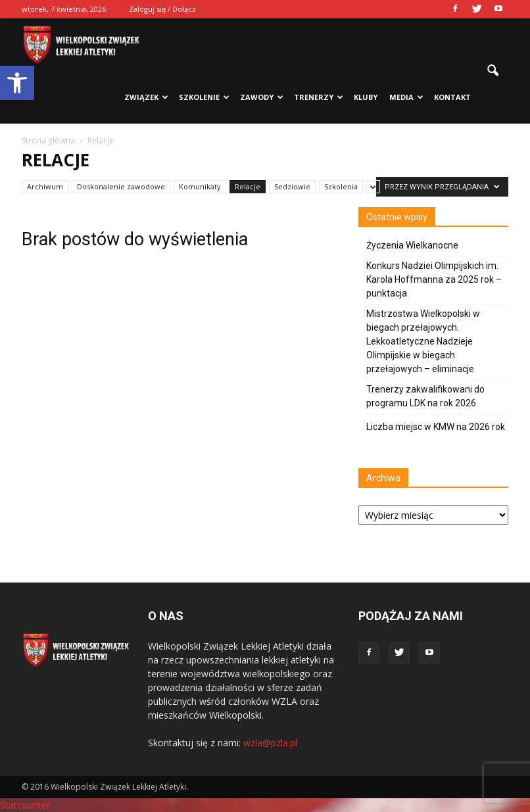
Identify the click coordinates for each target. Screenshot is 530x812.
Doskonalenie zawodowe (121, 186)
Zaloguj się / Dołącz (162, 9)
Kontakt (452, 97)
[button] (17, 83)
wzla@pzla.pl (270, 743)
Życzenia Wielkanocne (412, 245)
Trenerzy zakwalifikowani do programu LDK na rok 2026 (425, 396)
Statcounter (25, 805)
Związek (146, 97)
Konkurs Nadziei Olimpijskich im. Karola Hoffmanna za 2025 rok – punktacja (434, 279)
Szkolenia (341, 186)
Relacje (248, 186)
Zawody (262, 97)
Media (406, 97)
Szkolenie (204, 97)
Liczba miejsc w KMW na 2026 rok (436, 427)
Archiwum (45, 186)
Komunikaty (200, 186)
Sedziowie (292, 186)
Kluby (366, 97)
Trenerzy (319, 97)
